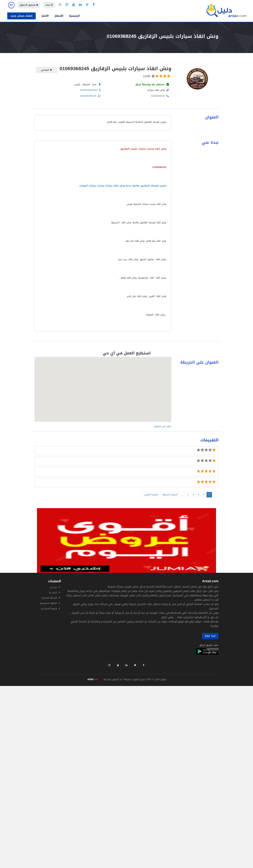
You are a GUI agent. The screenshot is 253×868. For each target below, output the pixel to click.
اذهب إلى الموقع (163, 426)
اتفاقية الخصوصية (48, 603)
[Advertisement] (97, 709)
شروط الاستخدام (49, 609)
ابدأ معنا (210, 636)
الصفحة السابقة (170, 495)
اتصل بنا (53, 593)
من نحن (53, 587)
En (11, 5)
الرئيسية (74, 16)
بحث (49, 5)
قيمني (47, 70)
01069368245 (158, 96)
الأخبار (45, 16)
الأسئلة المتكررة (49, 598)
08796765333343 (89, 90)
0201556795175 (88, 96)
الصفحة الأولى (151, 495)
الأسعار (59, 16)
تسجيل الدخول (29, 5)
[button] (103, 386)
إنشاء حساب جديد (21, 16)
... (182, 495)
